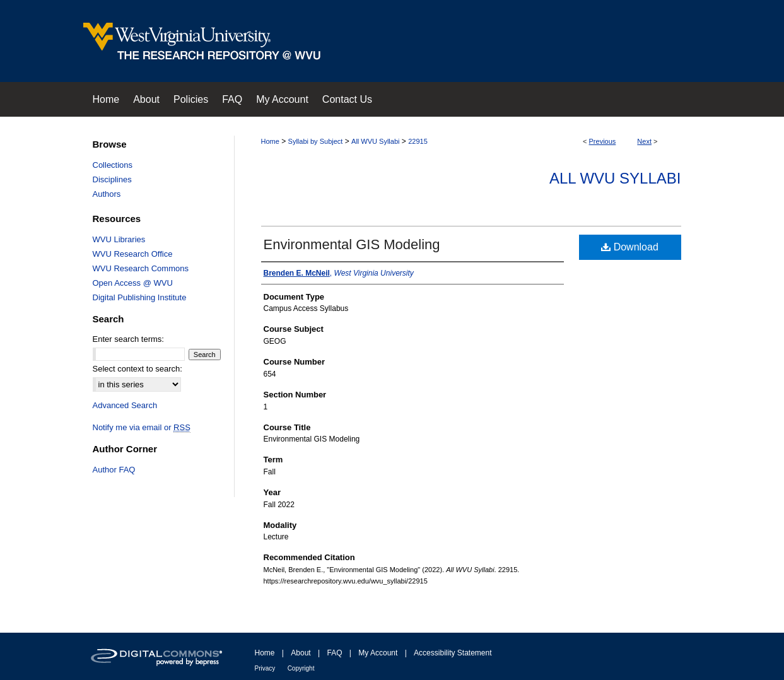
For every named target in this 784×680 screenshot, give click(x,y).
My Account (378, 653)
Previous (603, 141)
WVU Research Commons (141, 268)
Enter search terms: (128, 339)
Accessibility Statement (453, 653)
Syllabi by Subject (316, 141)
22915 (418, 141)
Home (270, 141)
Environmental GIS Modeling (352, 244)
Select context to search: (137, 369)
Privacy (265, 668)
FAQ (334, 653)
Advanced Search (125, 405)
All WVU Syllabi (375, 141)
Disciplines (112, 179)
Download (630, 247)
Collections (113, 165)
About (301, 653)
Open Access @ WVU (133, 283)
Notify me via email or (142, 427)
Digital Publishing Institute (140, 297)
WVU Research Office (133, 254)
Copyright (301, 668)
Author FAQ (114, 470)
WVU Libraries (119, 239)
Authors (107, 194)
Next (644, 141)
